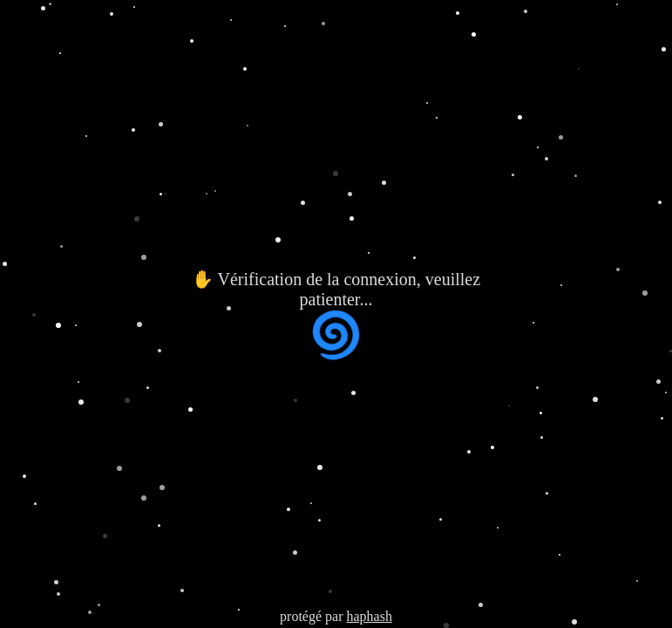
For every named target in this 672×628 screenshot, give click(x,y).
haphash (369, 616)
